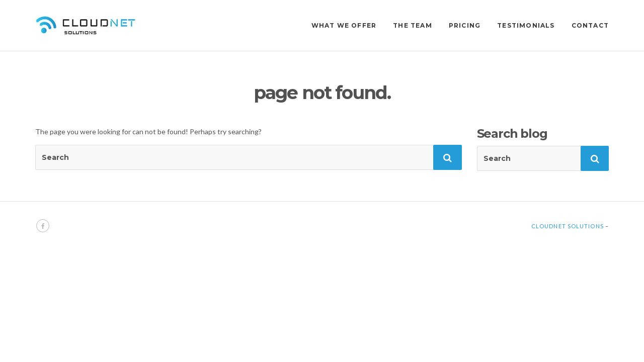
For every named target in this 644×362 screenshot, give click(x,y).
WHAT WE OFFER (344, 25)
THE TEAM (413, 25)
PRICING (465, 25)
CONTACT (590, 25)
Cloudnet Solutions (568, 226)
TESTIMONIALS (526, 25)
